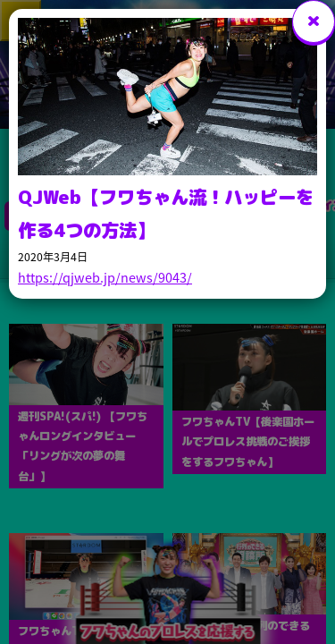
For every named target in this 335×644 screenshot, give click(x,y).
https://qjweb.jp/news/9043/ (105, 277)
